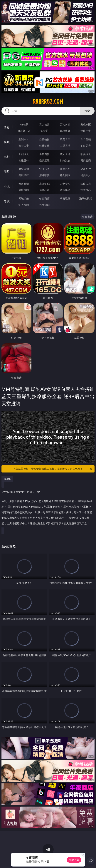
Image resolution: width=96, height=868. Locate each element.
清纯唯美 (44, 175)
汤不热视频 (86, 198)
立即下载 (74, 860)
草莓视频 (65, 198)
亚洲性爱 (24, 154)
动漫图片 (86, 169)
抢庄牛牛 (86, 131)
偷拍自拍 (44, 154)
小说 (7, 186)
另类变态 (86, 160)
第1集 (7, 479)
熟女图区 (65, 175)
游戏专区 (86, 124)
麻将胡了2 (24, 131)
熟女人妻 (24, 146)
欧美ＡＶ (65, 139)
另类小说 (44, 190)
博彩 (7, 127)
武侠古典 (86, 184)
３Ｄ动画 (86, 139)
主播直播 (65, 146)
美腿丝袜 (24, 175)
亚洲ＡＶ (24, 139)
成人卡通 (65, 154)
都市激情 (24, 184)
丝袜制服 (44, 146)
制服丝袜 (24, 160)
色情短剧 (44, 205)
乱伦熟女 (65, 160)
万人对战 (65, 124)
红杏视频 (24, 205)
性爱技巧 (86, 190)
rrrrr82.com (48, 101)
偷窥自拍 (24, 169)
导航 (7, 201)
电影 (7, 157)
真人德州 (44, 124)
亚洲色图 (44, 169)
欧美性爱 (86, 154)
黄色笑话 (65, 190)
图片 (7, 172)
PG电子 (24, 124)
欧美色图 (65, 169)
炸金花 (44, 131)
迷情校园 (24, 190)
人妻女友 (65, 184)
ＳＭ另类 (86, 146)
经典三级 (44, 160)
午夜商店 (44, 198)
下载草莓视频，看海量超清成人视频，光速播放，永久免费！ (53, 469)
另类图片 (86, 175)
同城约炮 (24, 198)
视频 (7, 142)
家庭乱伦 (44, 184)
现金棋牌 (65, 131)
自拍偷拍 (44, 139)
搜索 (87, 111)
